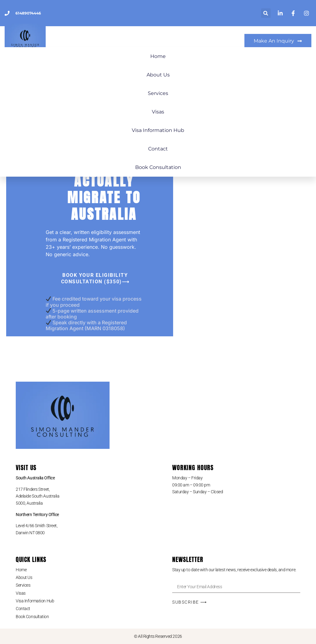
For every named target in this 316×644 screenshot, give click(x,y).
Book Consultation (158, 167)
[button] (266, 13)
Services (158, 93)
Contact (158, 149)
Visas (158, 112)
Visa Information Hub (158, 130)
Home (158, 56)
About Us (158, 75)
